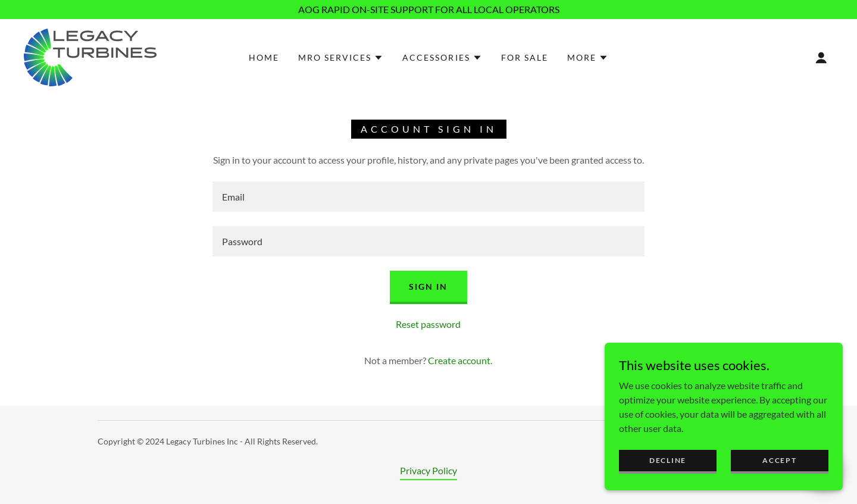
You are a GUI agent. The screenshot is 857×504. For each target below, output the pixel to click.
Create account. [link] (460, 360)
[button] (341, 58)
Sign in (428, 287)
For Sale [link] (525, 57)
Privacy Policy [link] (428, 470)
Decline (668, 485)
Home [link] (264, 57)
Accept (779, 485)
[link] (90, 56)
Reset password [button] (428, 324)
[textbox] (428, 197)
